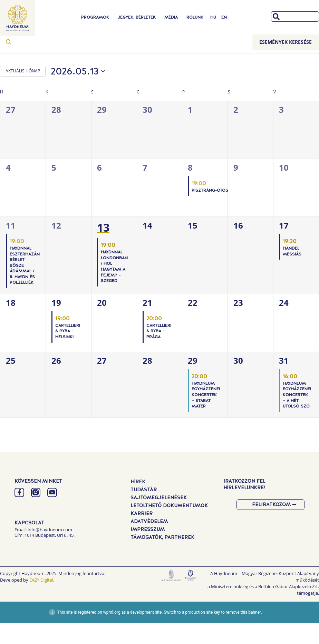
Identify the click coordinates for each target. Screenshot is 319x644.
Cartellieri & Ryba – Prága (159, 352)
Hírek (138, 503)
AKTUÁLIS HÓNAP (23, 92)
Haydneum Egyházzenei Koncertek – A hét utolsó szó (297, 416)
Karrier (142, 534)
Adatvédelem (149, 542)
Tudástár (144, 511)
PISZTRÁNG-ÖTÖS (210, 211)
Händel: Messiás (292, 272)
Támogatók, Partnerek (162, 558)
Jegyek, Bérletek (137, 17)
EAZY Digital (41, 601)
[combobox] (295, 17)
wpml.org (112, 633)
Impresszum (148, 550)
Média (171, 17)
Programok (95, 17)
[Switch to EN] (224, 17)
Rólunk (195, 17)
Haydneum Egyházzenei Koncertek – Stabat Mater (206, 416)
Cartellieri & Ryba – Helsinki (68, 352)
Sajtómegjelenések (159, 519)
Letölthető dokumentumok (169, 526)
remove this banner (243, 633)
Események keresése (286, 63)
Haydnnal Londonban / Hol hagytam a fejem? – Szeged (114, 288)
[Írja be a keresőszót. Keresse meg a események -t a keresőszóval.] (126, 63)
